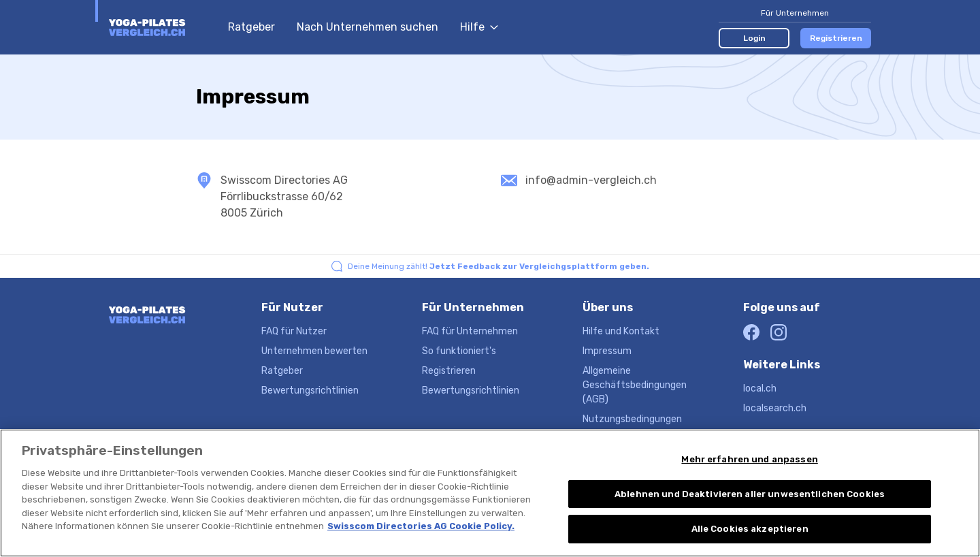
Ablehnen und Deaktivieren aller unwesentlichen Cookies (750, 518)
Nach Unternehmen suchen (367, 27)
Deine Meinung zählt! (499, 266)
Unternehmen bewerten (314, 351)
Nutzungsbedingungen (632, 419)
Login (754, 38)
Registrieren (836, 38)
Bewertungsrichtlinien (310, 391)
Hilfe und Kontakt (621, 331)
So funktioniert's (459, 351)
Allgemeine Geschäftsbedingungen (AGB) (635, 385)
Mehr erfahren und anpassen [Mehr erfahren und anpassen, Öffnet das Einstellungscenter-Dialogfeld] (749, 483)
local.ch (760, 388)
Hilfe (479, 27)
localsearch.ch (775, 408)
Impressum (607, 351)
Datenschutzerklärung (632, 439)
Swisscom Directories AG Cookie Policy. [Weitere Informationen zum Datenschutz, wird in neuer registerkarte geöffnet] (421, 550)
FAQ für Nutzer (294, 331)
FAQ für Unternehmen (470, 331)
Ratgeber (251, 27)
